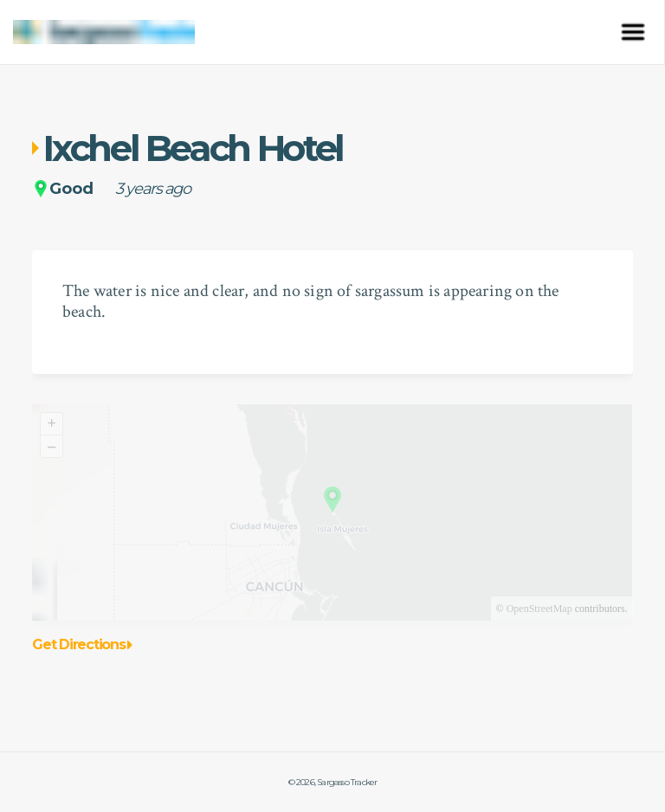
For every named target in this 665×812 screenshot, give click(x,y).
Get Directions (82, 645)
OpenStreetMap (539, 609)
